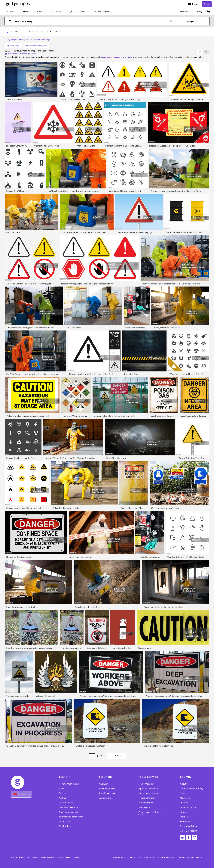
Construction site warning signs (166, 508)
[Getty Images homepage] (18, 4)
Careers (184, 793)
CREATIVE (33, 31)
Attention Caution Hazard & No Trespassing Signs (30, 284)
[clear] (172, 21)
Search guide (144, 807)
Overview (104, 784)
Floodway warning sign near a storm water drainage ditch (33, 648)
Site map (199, 857)
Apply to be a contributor (71, 817)
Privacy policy (149, 857)
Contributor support (69, 812)
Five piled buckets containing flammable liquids (159, 557)
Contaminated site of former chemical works (115, 416)
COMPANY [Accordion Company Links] (186, 777)
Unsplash (184, 817)
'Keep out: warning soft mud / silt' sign (24, 696)
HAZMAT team (14, 232)
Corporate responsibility (192, 789)
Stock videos (65, 826)
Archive (63, 798)
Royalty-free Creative (69, 784)
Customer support (189, 831)
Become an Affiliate (189, 826)
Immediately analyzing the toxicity (22, 607)
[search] (11, 21)
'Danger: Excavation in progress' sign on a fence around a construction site (41, 746)
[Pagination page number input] (90, 756)
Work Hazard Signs (86, 146)
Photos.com (186, 821)
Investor (184, 803)
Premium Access (107, 793)
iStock (183, 812)
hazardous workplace (37, 46)
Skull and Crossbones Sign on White (187, 99)
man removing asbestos (81, 557)
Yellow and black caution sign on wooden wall (27, 416)
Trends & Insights (147, 798)
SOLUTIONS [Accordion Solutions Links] (106, 777)
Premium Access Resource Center (151, 813)
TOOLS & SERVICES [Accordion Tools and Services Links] (148, 777)
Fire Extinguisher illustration (125, 648)
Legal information (185, 857)
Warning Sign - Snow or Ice (46, 146)
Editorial (63, 793)
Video (62, 789)
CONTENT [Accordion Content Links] (64, 777)
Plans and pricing (107, 789)
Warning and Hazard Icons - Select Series (189, 374)
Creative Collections (69, 807)
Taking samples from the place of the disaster (165, 607)
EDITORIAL (47, 31)
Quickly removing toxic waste (167, 328)
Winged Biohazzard (45, 696)
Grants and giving (188, 807)
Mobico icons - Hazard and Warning (77, 99)
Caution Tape (144, 648)
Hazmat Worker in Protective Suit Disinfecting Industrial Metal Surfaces (78, 458)
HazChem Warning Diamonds (76, 416)
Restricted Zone (131, 374)
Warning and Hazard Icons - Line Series (127, 191)
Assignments (105, 798)
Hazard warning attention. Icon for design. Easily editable (96, 374)
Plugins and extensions (149, 793)
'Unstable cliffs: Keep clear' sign (90, 746)
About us (184, 784)
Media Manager (146, 784)
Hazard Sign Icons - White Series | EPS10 (25, 458)
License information (166, 857)
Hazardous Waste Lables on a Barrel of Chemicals (172, 146)
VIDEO (59, 31)
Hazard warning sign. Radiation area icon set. (27, 508)
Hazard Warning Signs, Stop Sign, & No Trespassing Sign (87, 284)
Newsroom (185, 798)
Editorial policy (133, 857)
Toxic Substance (14, 99)
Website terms (118, 857)
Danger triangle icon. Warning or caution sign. (120, 99)
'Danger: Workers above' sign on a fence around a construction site (111, 696)
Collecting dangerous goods (66, 508)
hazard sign (13, 46)
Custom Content (67, 803)
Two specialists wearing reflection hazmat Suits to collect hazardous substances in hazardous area (52, 328)
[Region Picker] (21, 794)
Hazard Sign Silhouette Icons (20, 191)
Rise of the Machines (116, 458)
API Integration (146, 803)
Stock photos (65, 821)
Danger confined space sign (19, 557)
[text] (92, 21)
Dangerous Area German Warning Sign (134, 232)
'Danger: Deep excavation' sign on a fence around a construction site (178, 696)
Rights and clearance (148, 789)
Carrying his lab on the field (88, 607)
